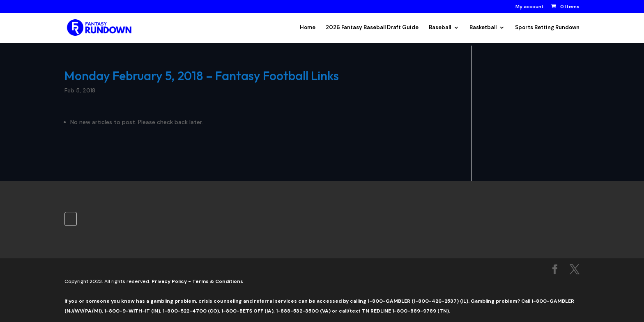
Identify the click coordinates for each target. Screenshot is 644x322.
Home (308, 28)
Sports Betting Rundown (547, 28)
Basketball (483, 28)
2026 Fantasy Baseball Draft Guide (372, 28)
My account (530, 7)
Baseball (440, 28)
